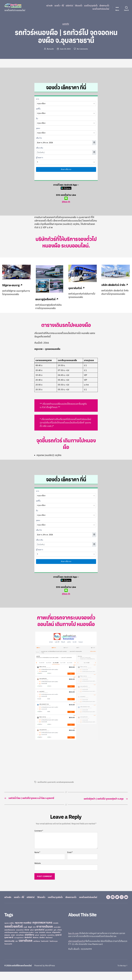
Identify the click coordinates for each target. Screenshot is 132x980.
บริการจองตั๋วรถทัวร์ (77, 949)
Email (70, 856)
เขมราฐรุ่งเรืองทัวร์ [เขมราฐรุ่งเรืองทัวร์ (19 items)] (19, 946)
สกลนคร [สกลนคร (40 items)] (7, 943)
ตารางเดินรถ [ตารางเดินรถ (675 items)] (45, 935)
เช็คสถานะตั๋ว (104, 6)
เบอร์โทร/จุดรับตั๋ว (91, 6)
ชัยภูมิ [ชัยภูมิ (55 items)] (30, 935)
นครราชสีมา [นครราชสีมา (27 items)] (57, 935)
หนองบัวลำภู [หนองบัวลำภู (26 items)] (51, 943)
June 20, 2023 (65, 49)
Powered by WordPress (46, 974)
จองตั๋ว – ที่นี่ (59, 6)
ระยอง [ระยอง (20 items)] (36, 941)
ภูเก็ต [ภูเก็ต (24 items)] (55, 938)
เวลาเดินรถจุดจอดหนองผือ (65, 782)
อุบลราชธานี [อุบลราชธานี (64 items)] (9, 946)
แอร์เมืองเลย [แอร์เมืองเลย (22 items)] (37, 949)
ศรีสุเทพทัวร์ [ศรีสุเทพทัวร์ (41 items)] (56, 941)
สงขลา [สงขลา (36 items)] (13, 943)
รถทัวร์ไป (66, 24)
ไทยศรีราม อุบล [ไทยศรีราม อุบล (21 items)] (53, 950)
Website (38, 867)
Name (37, 856)
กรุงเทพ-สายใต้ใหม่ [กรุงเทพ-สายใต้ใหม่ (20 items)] (9, 931)
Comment (39, 835)
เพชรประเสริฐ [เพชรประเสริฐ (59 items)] (9, 949)
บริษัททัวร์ (69, 6)
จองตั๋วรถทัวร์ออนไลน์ (101, 9)
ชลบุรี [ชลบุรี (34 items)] (25, 935)
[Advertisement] (53, 761)
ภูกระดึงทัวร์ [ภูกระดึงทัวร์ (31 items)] (49, 938)
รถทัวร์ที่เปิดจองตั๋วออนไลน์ (22, 974)
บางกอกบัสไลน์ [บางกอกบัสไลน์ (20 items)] (20, 938)
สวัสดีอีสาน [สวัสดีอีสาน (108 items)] (29, 943)
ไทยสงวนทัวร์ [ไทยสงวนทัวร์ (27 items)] (8, 952)
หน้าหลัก (49, 6)
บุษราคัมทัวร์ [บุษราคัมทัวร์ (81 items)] (39, 938)
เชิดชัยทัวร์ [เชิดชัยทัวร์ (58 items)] (28, 946)
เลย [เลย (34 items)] (17, 949)
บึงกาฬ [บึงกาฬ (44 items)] (27, 938)
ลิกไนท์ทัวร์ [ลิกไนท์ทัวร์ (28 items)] (42, 941)
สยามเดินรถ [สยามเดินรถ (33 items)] (20, 943)
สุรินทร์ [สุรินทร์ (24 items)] (37, 943)
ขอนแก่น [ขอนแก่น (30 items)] (56, 931)
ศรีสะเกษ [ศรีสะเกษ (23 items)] (49, 941)
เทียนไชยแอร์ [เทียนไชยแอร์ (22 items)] (49, 946)
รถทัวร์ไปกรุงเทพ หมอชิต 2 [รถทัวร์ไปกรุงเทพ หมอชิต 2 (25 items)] (26, 941)
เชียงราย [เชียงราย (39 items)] (36, 946)
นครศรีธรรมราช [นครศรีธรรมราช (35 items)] (10, 938)
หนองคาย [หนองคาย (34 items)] (43, 943)
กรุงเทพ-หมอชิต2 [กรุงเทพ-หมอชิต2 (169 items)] (23, 931)
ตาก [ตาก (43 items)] (34, 935)
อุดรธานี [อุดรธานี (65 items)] (58, 943)
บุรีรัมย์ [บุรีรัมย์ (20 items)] (32, 938)
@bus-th (66, 200)
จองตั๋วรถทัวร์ (42, 782)
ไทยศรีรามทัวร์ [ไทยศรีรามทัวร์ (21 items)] (45, 950)
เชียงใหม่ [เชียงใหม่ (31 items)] (42, 946)
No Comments (83, 49)
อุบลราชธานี (52, 782)
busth (51, 49)
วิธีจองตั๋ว (79, 6)
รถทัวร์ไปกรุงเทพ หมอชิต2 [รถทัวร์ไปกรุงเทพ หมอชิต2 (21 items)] (11, 941)
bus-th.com (73, 942)
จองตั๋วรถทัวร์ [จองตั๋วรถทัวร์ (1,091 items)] (13, 935)
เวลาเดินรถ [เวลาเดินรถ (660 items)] (26, 949)
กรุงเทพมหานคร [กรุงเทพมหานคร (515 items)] (42, 931)
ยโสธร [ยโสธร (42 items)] (60, 938)
